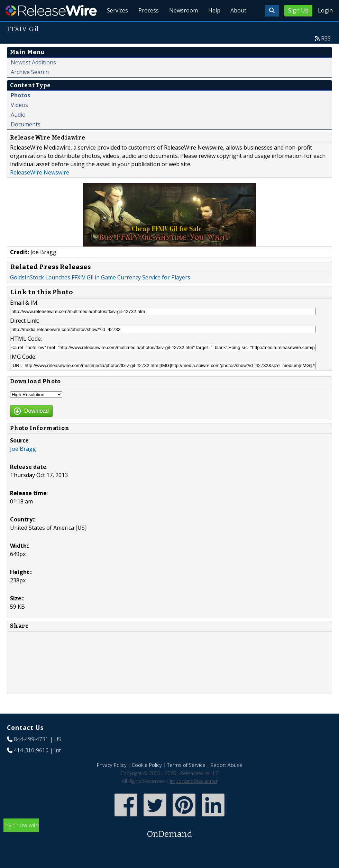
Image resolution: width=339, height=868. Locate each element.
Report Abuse (227, 781)
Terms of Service (186, 781)
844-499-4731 (31, 755)
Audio (18, 131)
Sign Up (298, 10)
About (238, 28)
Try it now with (169, 847)
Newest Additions (33, 78)
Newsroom (181, 28)
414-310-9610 (31, 766)
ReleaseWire (51, 10)
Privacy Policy (112, 781)
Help (213, 28)
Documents (26, 140)
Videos (19, 121)
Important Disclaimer (194, 797)
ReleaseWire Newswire (40, 188)
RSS (326, 54)
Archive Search (30, 88)
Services (114, 28)
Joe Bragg (23, 465)
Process (146, 28)
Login (325, 10)
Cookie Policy (147, 781)
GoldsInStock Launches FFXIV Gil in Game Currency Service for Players (100, 293)
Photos (20, 111)
